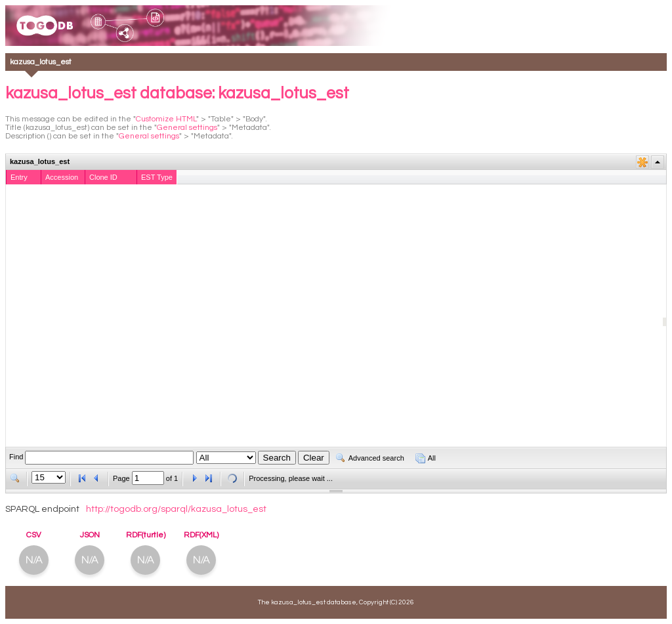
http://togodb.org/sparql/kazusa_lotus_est (176, 509)
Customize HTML (166, 119)
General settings (187, 128)
